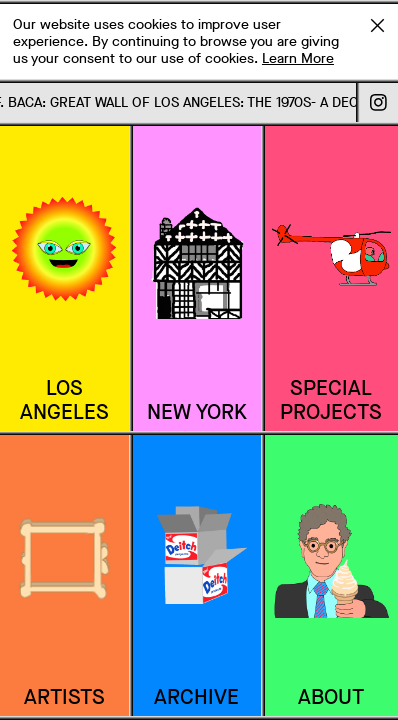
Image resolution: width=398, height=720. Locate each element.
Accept (377, 25)
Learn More (298, 58)
